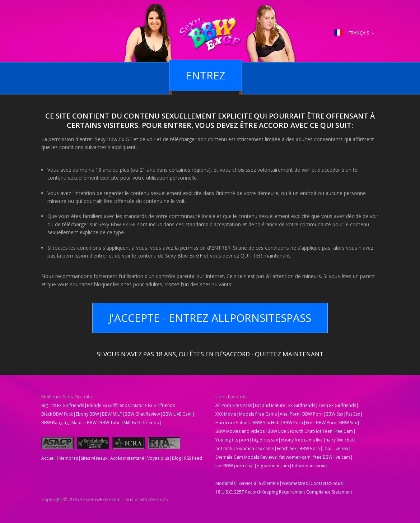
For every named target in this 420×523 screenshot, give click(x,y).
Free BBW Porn (321, 423)
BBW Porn (312, 414)
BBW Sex (334, 414)
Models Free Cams (258, 414)
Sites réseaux (94, 458)
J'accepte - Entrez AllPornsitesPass (210, 318)
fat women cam (295, 457)
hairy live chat (339, 440)
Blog (177, 458)
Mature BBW (84, 423)
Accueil (48, 458)
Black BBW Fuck (57, 414)
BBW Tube (110, 423)
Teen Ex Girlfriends (337, 405)
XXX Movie (226, 414)
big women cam (273, 466)
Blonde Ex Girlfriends (108, 405)
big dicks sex (265, 440)
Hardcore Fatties (232, 423)
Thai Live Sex (335, 448)
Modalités (225, 483)
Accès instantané (127, 458)
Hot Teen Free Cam (333, 431)
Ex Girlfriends (302, 405)
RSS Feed (193, 458)
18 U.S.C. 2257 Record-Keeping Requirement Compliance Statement (284, 492)
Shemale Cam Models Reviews (246, 457)
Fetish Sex (287, 448)
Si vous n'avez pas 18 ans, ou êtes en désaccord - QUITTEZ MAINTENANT (210, 353)
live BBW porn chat (235, 466)
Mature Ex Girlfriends (154, 405)
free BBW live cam (332, 457)
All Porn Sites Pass (234, 405)
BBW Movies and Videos (240, 431)
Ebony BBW (87, 414)
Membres (68, 458)
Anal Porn (290, 414)
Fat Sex (353, 414)
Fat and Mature (270, 405)
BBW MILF (112, 414)
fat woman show (309, 466)
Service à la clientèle (259, 483)
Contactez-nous (326, 483)
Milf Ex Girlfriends (141, 423)
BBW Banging (55, 423)
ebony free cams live (302, 440)
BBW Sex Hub (266, 423)
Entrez (206, 75)
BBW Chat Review (142, 414)
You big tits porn (232, 440)
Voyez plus (158, 458)
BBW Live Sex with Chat (291, 431)
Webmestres (295, 483)
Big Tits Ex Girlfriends (63, 405)
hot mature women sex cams (245, 448)
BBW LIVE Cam (177, 414)
